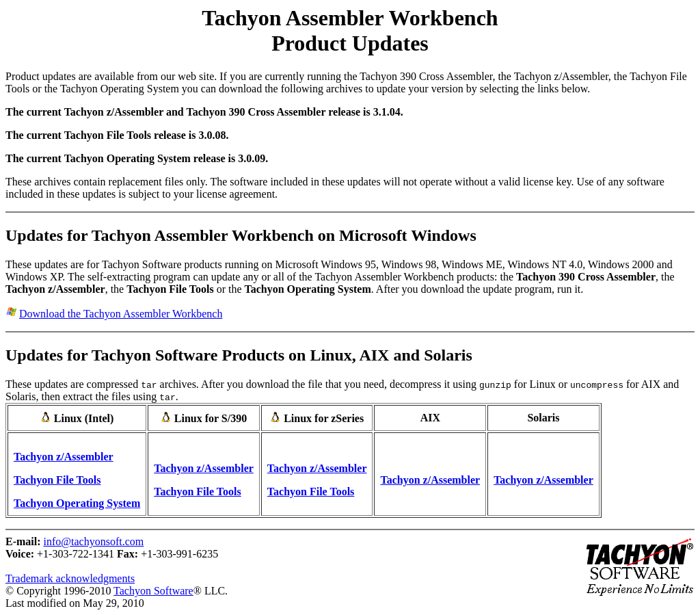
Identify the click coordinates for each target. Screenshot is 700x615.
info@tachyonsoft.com (94, 541)
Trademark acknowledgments (70, 578)
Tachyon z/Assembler (64, 457)
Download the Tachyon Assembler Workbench (121, 314)
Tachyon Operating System (77, 503)
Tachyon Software (153, 591)
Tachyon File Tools (57, 480)
